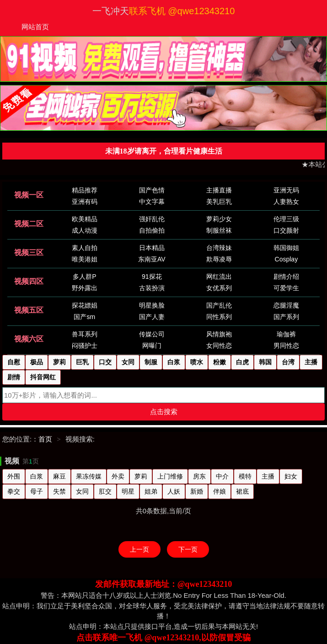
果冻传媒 (89, 476)
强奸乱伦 (152, 219)
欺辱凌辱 (219, 259)
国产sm (84, 317)
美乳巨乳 (219, 202)
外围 (14, 476)
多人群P (84, 277)
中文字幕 (152, 202)
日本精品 (152, 248)
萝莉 (141, 476)
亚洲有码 (85, 202)
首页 (45, 439)
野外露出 (85, 288)
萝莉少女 (219, 219)
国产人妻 (152, 317)
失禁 (59, 491)
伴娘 (220, 491)
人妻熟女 (286, 202)
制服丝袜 (219, 230)
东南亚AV (152, 259)
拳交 (14, 491)
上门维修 (170, 476)
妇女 (291, 476)
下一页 (188, 549)
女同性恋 (219, 346)
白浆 (37, 476)
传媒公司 (152, 334)
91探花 (152, 277)
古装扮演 (152, 288)
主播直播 (219, 190)
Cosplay (287, 259)
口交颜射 (286, 230)
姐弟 (151, 491)
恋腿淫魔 (286, 305)
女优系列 (219, 288)
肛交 (105, 491)
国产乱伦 (219, 305)
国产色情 (152, 190)
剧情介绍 (286, 277)
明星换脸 (152, 305)
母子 (37, 491)
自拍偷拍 (152, 230)
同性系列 (219, 317)
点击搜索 (164, 412)
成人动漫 (85, 230)
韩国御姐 (286, 248)
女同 (82, 491)
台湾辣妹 (219, 248)
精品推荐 (85, 190)
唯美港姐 (85, 259)
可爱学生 (286, 288)
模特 (245, 476)
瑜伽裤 (286, 334)
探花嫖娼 (85, 305)
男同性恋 (286, 346)
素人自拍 (85, 248)
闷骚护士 (85, 346)
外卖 (118, 476)
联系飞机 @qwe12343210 (182, 11)
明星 (128, 491)
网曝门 (152, 346)
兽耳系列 (85, 334)
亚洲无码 (286, 190)
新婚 (197, 491)
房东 (199, 476)
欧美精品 (85, 219)
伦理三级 (286, 219)
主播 (268, 476)
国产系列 (286, 317)
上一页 (139, 549)
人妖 (174, 491)
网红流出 (219, 277)
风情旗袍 (219, 334)
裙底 (242, 491)
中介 (222, 476)
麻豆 (59, 476)
